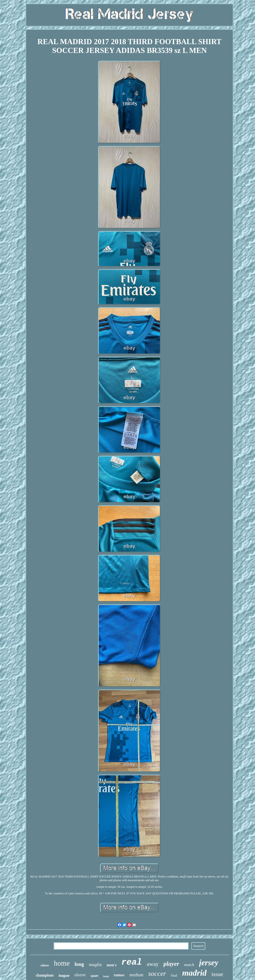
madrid (194, 973)
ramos (119, 975)
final (174, 975)
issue (217, 974)
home (62, 963)
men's (111, 965)
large (106, 976)
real (132, 962)
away (153, 964)
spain (94, 976)
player (171, 964)
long (79, 964)
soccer (157, 974)
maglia (95, 965)
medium (136, 975)
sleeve (80, 975)
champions (45, 975)
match (189, 965)
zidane (45, 965)
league (64, 976)
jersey (209, 963)
